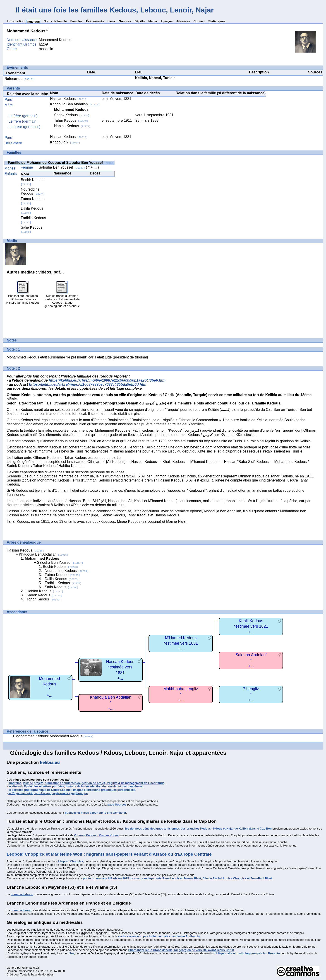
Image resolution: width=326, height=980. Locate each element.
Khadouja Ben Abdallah (75, 104)
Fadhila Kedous (63, 583)
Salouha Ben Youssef (62, 167)
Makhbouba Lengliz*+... (181, 694)
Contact (199, 21)
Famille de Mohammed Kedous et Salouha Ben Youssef (61, 163)
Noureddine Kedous (33, 191)
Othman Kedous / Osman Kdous (96, 835)
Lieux (111, 21)
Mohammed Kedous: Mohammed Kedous (54, 736)
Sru (72, 953)
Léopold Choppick (71, 861)
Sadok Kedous (72, 115)
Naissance (19, 79)
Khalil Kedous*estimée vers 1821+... (251, 626)
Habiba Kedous (72, 126)
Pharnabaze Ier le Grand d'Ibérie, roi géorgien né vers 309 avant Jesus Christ (181, 950)
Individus (33, 22)
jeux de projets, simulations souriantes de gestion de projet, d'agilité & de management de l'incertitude (94, 783)
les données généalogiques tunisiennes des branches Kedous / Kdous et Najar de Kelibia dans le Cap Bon (198, 829)
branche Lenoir (21, 910)
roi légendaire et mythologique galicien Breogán (247, 953)
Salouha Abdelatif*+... (251, 660)
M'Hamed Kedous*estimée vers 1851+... (181, 643)
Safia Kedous (61, 587)
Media (153, 21)
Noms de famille (55, 21)
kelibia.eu (50, 762)
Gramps (27, 968)
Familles (76, 21)
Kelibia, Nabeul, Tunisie (155, 78)
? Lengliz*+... (251, 694)
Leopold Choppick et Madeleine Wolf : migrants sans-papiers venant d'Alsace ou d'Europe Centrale (109, 854)
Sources (125, 21)
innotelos (15, 783)
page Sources (117, 805)
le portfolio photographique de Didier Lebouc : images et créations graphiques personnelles (72, 790)
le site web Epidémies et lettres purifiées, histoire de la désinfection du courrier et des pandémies (76, 786)
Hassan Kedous (69, 99)
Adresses (183, 21)
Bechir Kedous (60, 567)
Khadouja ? (65, 142)
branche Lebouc (22, 894)
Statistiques (217, 21)
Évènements (95, 21)
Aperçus (167, 21)
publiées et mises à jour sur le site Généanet (95, 813)
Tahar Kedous (71, 120)
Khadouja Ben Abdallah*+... (111, 703)
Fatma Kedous (62, 575)
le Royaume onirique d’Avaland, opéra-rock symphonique (48, 793)
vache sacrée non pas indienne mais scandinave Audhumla (159, 936)
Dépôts (140, 21)
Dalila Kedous (62, 579)
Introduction (16, 21)
